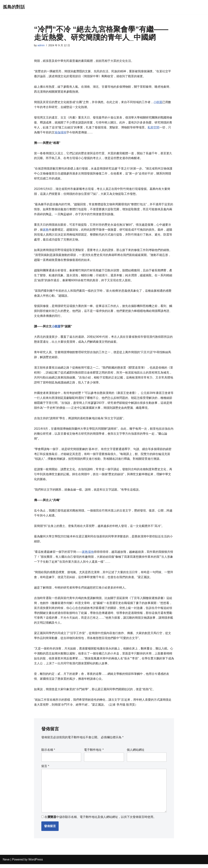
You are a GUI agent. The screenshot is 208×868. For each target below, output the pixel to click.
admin (41, 45)
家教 (46, 231)
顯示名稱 (48, 754)
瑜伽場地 (60, 133)
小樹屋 (158, 102)
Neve (6, 863)
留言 (45, 770)
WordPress (36, 863)
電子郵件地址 (94, 754)
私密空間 (153, 128)
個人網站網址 (136, 754)
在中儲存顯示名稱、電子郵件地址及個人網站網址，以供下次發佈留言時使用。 (100, 821)
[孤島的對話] (14, 7)
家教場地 (88, 555)
